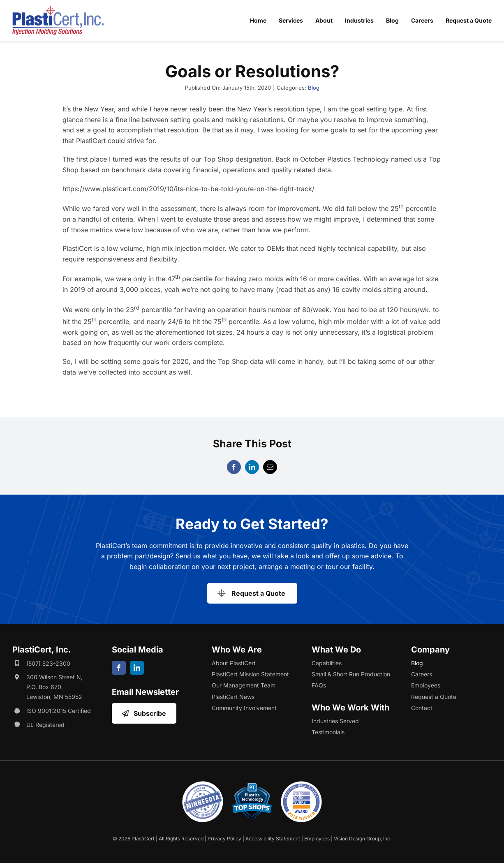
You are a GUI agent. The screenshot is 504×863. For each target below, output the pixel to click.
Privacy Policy (224, 839)
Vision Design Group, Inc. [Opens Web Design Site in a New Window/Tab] (363, 839)
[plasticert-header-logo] (58, 9)
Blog (314, 88)
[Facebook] (234, 467)
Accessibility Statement (273, 839)
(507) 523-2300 (48, 663)
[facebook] (119, 668)
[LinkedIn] (252, 467)
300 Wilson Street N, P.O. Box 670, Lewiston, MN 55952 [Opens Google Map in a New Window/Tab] (54, 687)
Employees (317, 839)
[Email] (270, 467)
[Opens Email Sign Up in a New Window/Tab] (144, 713)
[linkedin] (137, 668)
